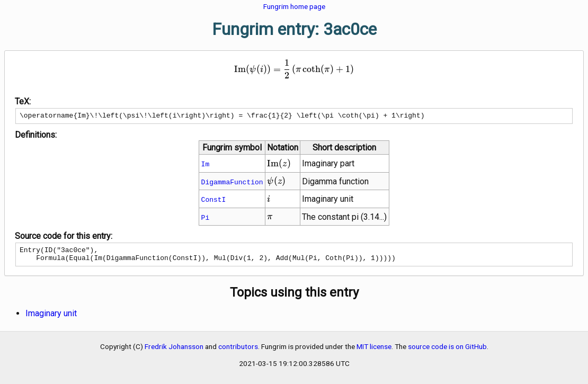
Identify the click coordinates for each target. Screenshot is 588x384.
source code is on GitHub (447, 351)
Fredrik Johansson (174, 351)
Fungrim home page (294, 6)
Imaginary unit (51, 318)
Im (206, 165)
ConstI (214, 201)
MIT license (374, 351)
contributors (238, 351)
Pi (206, 219)
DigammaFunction (232, 183)
